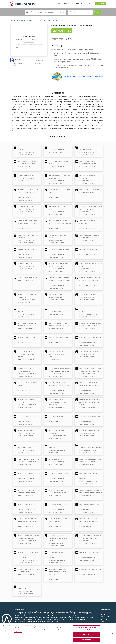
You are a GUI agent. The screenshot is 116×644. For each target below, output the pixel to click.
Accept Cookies (86, 640)
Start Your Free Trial (62, 31)
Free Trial (101, 3)
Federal (22, 20)
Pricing (51, 4)
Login (90, 4)
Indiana (13, 20)
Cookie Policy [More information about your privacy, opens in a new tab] (18, 632)
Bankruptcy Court (34, 20)
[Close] (113, 633)
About (59, 4)
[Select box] (45, 12)
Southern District (51, 20)
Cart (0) (79, 4)
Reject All (86, 634)
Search (97, 12)
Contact (68, 4)
